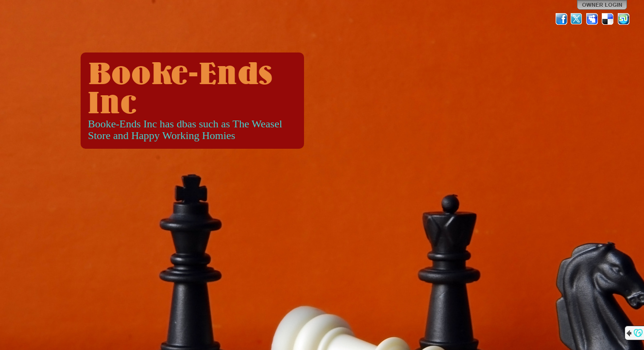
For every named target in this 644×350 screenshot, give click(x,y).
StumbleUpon (624, 19)
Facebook (561, 19)
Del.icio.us (608, 19)
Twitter (577, 19)
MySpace (593, 19)
